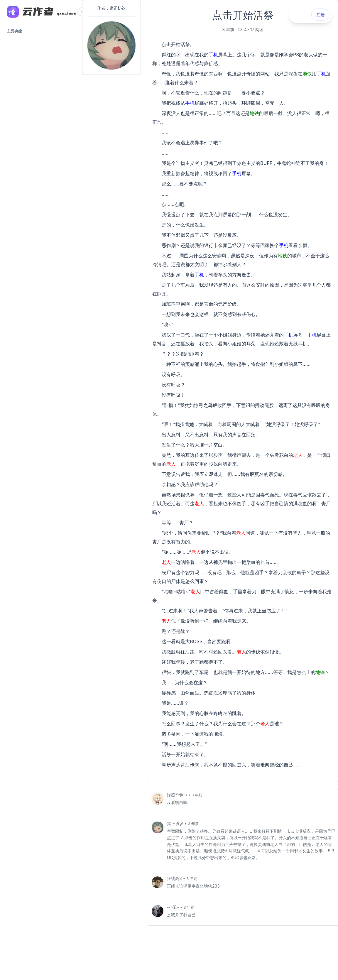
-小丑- (174, 907)
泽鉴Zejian (178, 795)
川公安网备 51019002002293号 (41, 956)
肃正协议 (176, 823)
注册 (41, 935)
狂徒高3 (175, 878)
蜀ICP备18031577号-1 (41, 950)
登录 (41, 921)
